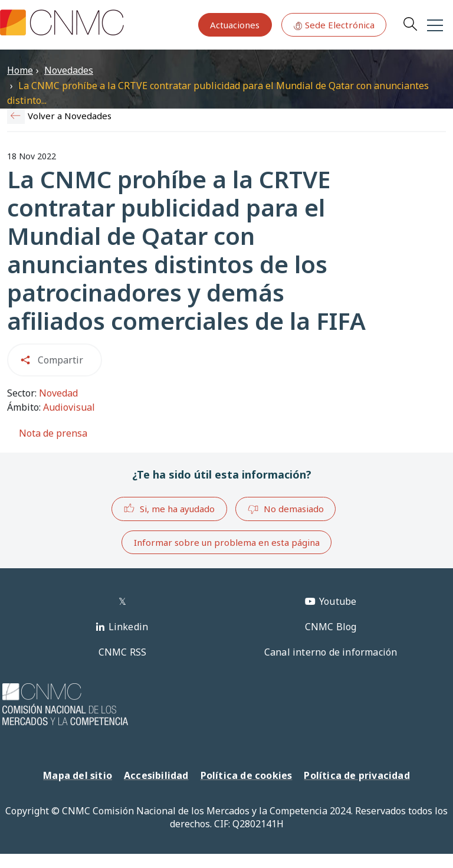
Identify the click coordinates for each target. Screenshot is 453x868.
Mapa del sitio (78, 775)
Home (20, 70)
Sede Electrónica (334, 25)
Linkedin (129, 627)
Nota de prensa (53, 433)
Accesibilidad (156, 775)
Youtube (338, 601)
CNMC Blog (331, 627)
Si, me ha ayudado (169, 508)
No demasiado (285, 509)
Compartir (60, 360)
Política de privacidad (357, 775)
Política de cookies (247, 775)
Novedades (69, 70)
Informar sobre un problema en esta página (227, 542)
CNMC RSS (123, 652)
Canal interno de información (331, 652)
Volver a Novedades (70, 116)
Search (410, 24)
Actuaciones (235, 25)
